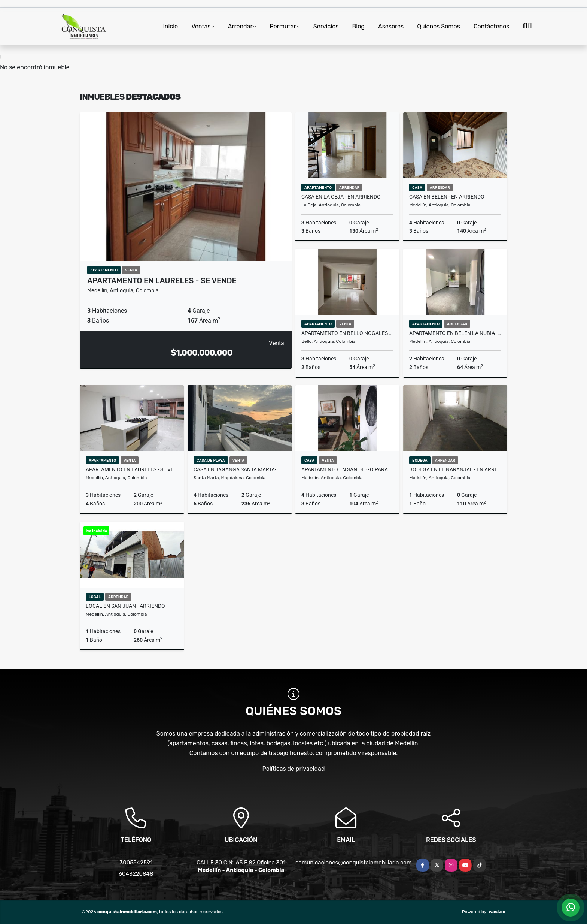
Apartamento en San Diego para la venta (347, 469)
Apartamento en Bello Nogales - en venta (347, 333)
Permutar (283, 26)
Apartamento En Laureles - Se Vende (162, 281)
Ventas (201, 26)
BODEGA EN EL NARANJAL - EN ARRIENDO (455, 469)
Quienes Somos (439, 26)
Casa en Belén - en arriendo (447, 197)
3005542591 (136, 863)
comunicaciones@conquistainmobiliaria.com (353, 863)
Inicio (170, 26)
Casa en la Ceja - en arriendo (341, 197)
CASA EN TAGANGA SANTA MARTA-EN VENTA (240, 469)
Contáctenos (492, 26)
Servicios (326, 26)
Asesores (391, 26)
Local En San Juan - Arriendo (125, 606)
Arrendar (240, 26)
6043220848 (136, 874)
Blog (358, 26)
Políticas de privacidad (294, 769)
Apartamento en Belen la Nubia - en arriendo (455, 333)
